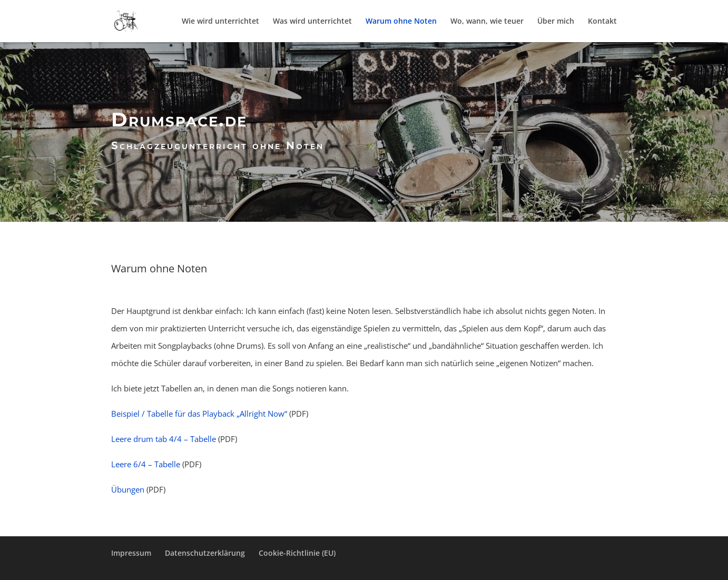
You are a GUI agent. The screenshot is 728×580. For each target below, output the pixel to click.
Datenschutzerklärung (205, 553)
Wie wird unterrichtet (220, 22)
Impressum (131, 553)
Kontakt (602, 22)
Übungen (128, 489)
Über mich (556, 22)
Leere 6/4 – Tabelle (146, 464)
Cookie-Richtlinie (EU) (297, 553)
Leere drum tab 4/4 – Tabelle (164, 439)
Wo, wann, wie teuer (487, 22)
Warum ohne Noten (401, 22)
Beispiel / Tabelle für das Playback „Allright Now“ (199, 414)
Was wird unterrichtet (312, 22)
